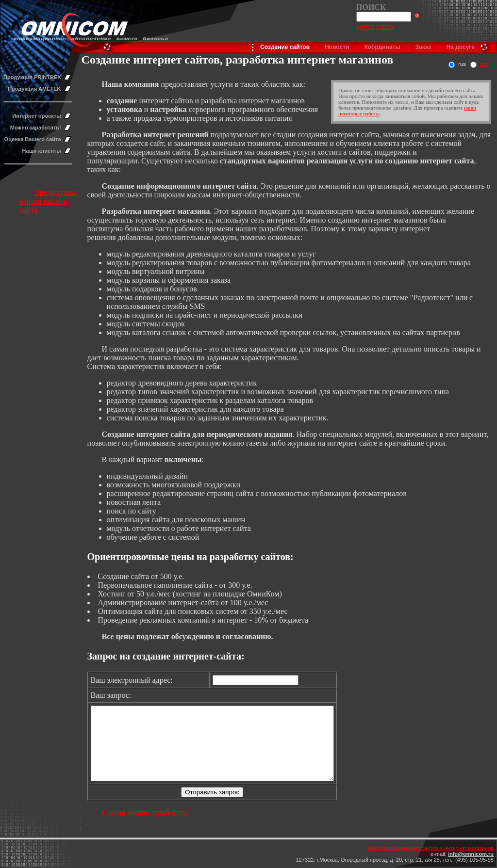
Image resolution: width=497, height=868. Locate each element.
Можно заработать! (36, 128)
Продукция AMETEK (34, 89)
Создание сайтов (285, 47)
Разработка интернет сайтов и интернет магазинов (431, 848)
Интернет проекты (36, 116)
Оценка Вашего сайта (33, 139)
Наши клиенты (42, 151)
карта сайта (375, 26)
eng (484, 64)
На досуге (461, 47)
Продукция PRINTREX (32, 77)
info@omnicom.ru (471, 854)
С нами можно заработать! (146, 827)
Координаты (382, 47)
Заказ (423, 47)
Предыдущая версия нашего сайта (48, 201)
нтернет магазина (179, 211)
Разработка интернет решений (155, 135)
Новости (337, 47)
